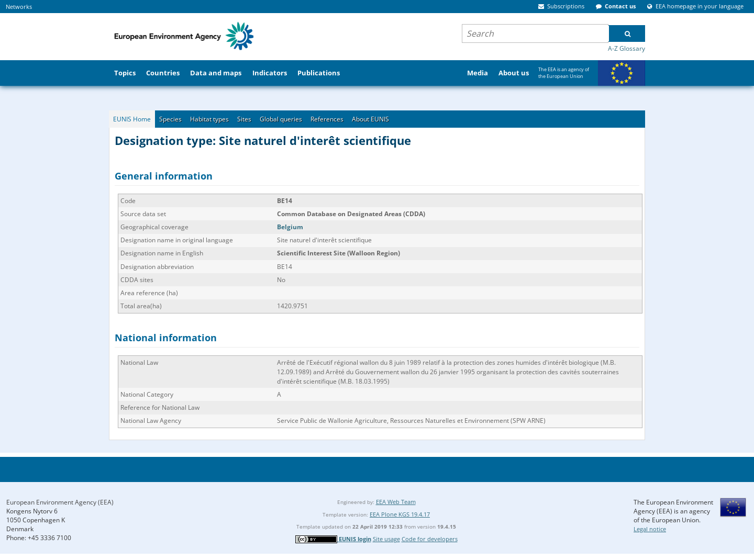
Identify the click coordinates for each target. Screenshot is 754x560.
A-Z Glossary (627, 48)
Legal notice (650, 529)
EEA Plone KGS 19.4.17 (400, 514)
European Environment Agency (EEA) (60, 502)
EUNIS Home (132, 119)
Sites (244, 119)
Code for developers (430, 539)
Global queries (281, 119)
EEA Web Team (396, 502)
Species (170, 119)
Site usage (386, 539)
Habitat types (209, 119)
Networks (19, 7)
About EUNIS (370, 119)
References (327, 119)
